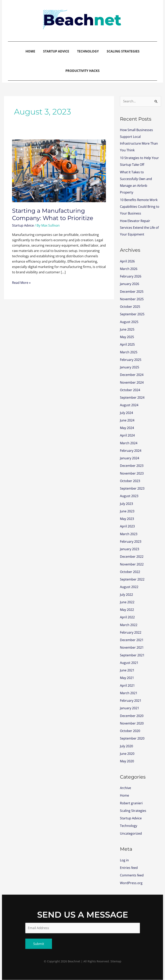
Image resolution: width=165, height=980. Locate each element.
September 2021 (133, 655)
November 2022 (133, 564)
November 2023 (133, 473)
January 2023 (130, 549)
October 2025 (131, 306)
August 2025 (130, 322)
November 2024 (133, 382)
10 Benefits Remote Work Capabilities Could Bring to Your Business (140, 206)
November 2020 (133, 723)
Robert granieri (132, 803)
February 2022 (131, 632)
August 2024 (130, 405)
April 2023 (128, 526)
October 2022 (131, 572)
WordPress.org (131, 883)
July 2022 (127, 594)
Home (30, 51)
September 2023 (133, 488)
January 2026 (130, 284)
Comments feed (132, 875)
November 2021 (133, 647)
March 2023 (129, 534)
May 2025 (128, 337)
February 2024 (131, 450)
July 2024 (127, 413)
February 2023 (131, 541)
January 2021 (130, 708)
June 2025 (128, 329)
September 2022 (133, 579)
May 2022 (128, 610)
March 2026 (129, 269)
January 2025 (130, 367)
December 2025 (132, 291)
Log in (124, 860)
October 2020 (131, 731)
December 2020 (132, 716)
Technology (88, 51)
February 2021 (131, 700)
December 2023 (132, 466)
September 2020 (133, 738)
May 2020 (128, 761)
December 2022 (132, 556)
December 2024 (132, 375)
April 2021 (128, 685)
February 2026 (131, 276)
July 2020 (127, 746)
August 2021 (130, 663)
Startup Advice (56, 51)
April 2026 (128, 261)
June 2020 (128, 754)
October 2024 (131, 390)
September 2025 (133, 314)
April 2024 (128, 435)
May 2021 (128, 678)
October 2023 (131, 481)
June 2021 (128, 670)
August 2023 (130, 496)
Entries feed (129, 868)
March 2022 (129, 625)
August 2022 (130, 587)
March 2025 (129, 352)
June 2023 (128, 511)
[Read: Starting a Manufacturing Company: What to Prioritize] (59, 170)
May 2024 (128, 428)
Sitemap (116, 961)
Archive (126, 788)
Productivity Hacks (82, 71)
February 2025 (131, 360)
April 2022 (128, 617)
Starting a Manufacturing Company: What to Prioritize (53, 214)
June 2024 (128, 420)
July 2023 (127, 504)
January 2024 (130, 458)
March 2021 (129, 693)
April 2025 (128, 344)
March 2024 (129, 443)
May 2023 (128, 519)
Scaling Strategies (123, 51)
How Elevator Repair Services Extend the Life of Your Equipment (140, 227)
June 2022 (128, 602)
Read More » (22, 282)
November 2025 (133, 299)
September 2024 (133, 397)
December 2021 (132, 640)
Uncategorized (131, 833)
